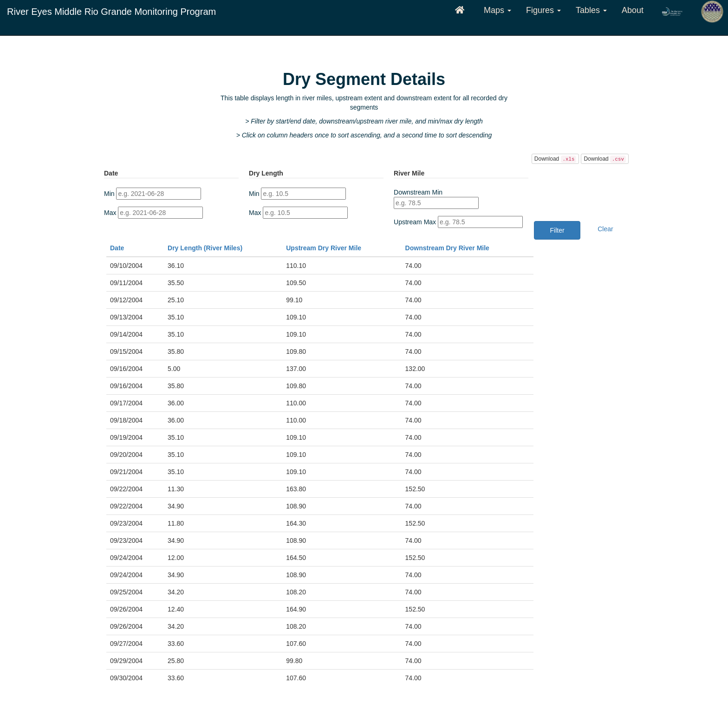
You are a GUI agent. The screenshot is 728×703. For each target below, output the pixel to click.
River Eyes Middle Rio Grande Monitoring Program (111, 12)
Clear (605, 229)
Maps (497, 10)
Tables (591, 10)
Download (556, 159)
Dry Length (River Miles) (205, 248)
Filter (557, 230)
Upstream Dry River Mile (324, 248)
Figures (543, 10)
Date (117, 248)
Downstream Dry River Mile (447, 248)
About (633, 10)
